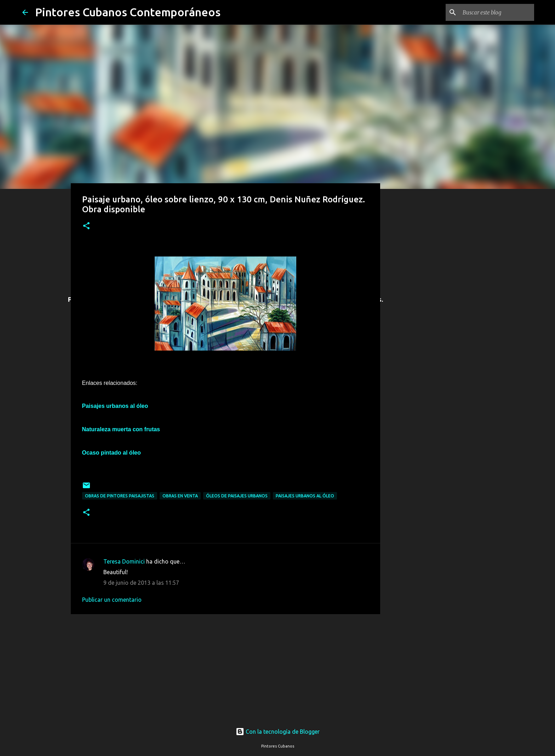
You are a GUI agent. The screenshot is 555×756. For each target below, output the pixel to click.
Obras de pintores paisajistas (120, 496)
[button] (86, 226)
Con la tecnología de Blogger (278, 732)
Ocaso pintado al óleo (111, 453)
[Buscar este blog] (497, 12)
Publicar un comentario (112, 600)
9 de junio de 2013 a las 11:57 (141, 583)
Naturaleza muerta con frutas (121, 429)
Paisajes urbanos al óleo (305, 496)
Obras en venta (180, 496)
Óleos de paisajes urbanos (237, 496)
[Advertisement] (225, 666)
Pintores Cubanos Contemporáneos (128, 12)
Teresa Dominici (124, 561)
